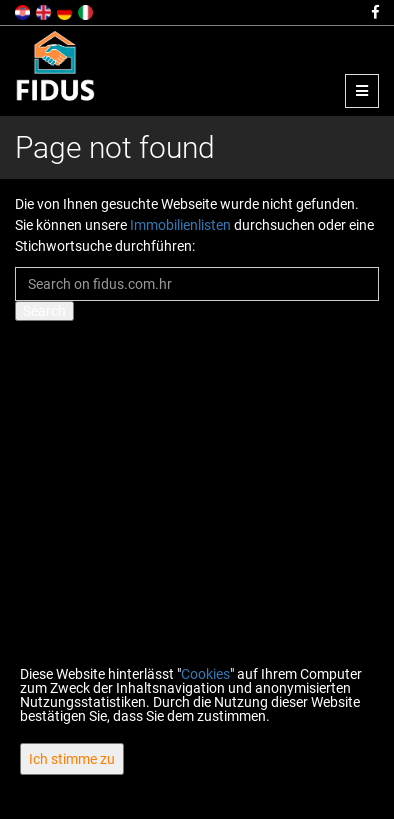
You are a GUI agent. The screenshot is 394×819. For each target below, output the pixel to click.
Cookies (205, 674)
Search (44, 311)
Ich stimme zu (72, 759)
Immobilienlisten (180, 225)
